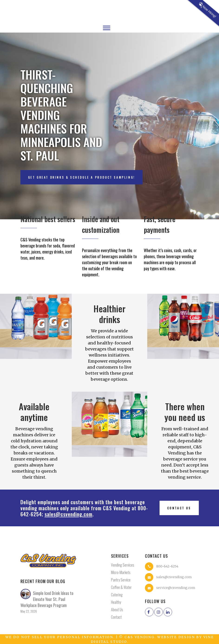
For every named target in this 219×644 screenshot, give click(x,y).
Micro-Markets (121, 572)
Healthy (116, 602)
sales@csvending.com (69, 514)
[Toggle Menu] (107, 28)
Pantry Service (121, 580)
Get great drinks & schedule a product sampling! (82, 177)
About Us (117, 610)
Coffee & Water (121, 587)
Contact (116, 617)
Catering (117, 595)
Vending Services (123, 565)
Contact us (179, 508)
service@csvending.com (176, 588)
